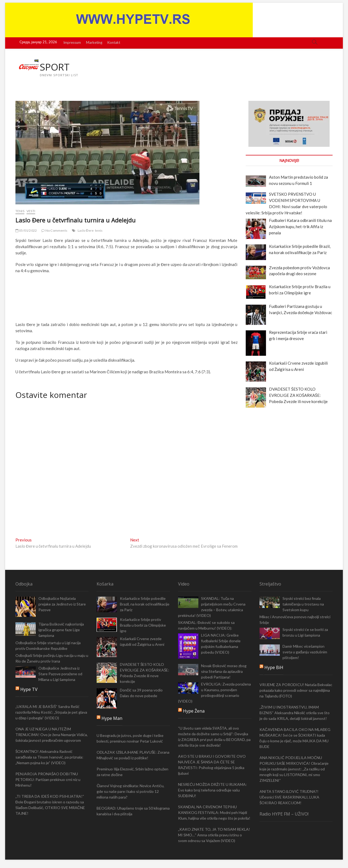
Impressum (72, 42)
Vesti (31, 211)
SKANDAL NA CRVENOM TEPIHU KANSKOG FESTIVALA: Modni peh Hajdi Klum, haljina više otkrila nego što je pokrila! (214, 813)
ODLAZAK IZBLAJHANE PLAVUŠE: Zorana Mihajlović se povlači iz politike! (133, 755)
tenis (99, 231)
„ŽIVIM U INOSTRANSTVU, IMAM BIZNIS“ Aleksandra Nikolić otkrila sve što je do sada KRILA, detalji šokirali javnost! (295, 713)
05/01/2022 (26, 231)
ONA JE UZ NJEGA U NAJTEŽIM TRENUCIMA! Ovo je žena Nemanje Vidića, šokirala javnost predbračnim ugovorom (52, 735)
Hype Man (112, 719)
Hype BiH (274, 667)
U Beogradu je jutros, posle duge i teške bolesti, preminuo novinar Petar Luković (130, 739)
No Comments (54, 231)
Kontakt (114, 42)
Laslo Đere (86, 231)
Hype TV (29, 690)
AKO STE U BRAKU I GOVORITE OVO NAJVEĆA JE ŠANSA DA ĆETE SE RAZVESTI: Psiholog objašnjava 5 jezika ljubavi (212, 765)
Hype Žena (194, 711)
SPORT (55, 67)
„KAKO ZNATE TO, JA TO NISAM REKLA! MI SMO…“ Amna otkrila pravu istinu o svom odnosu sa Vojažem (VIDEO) (214, 835)
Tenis (20, 211)
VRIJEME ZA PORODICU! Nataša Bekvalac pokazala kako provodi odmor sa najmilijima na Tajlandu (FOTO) (296, 690)
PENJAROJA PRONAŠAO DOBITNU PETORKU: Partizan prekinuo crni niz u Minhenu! (48, 780)
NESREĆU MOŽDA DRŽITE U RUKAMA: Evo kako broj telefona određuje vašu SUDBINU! (212, 790)
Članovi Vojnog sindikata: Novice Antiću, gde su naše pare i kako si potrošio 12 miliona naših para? (130, 792)
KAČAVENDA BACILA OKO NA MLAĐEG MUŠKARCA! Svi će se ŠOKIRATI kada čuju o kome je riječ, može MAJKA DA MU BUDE (295, 738)
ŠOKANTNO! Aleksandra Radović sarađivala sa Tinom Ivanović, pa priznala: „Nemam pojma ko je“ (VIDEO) (49, 757)
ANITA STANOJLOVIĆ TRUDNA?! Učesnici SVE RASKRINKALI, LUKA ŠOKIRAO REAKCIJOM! (289, 797)
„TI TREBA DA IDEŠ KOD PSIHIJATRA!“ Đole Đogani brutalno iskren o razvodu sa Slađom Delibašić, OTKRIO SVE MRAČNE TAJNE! (50, 805)
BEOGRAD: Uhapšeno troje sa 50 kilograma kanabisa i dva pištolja (133, 811)
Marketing (94, 42)
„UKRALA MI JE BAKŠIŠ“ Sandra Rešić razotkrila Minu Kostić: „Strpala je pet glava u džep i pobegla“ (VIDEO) (51, 712)
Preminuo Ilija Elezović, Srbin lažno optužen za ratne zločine (132, 772)
